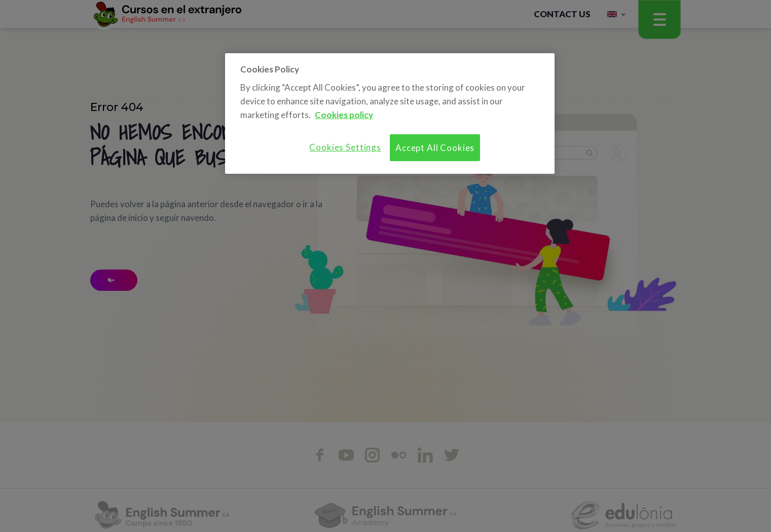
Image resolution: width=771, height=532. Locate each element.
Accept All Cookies (435, 148)
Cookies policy (344, 115)
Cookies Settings (345, 147)
